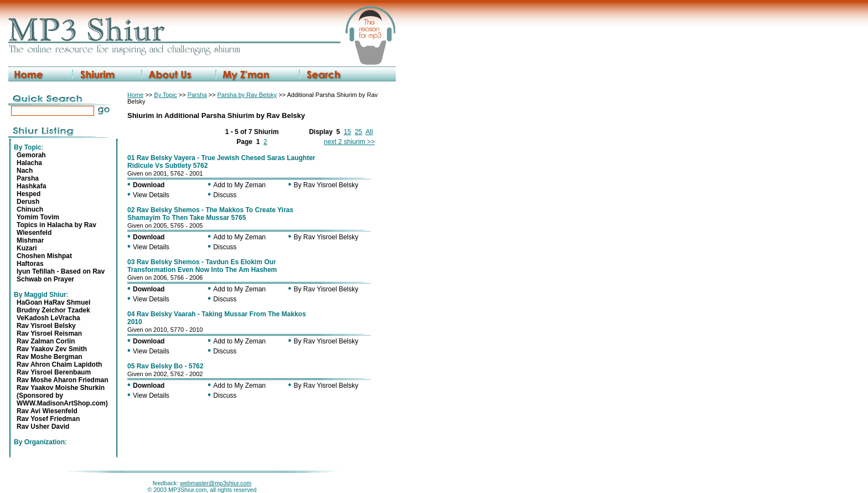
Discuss (225, 195)
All (369, 132)
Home (135, 95)
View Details (151, 195)
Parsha (197, 95)
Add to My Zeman (239, 185)
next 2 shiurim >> (349, 142)
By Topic (165, 95)
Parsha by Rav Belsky (247, 95)
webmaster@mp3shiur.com (216, 483)
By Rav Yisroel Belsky (326, 185)
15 (347, 132)
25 (358, 132)
